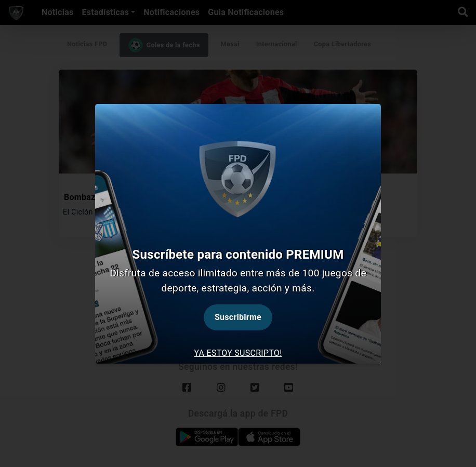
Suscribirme (238, 317)
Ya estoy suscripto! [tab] (238, 353)
